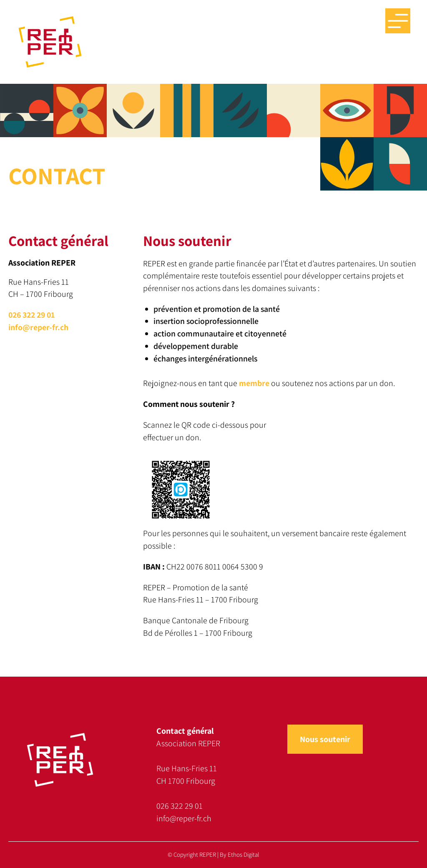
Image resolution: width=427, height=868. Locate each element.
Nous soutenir (325, 739)
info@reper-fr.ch (38, 327)
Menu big (398, 21)
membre (254, 383)
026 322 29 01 (31, 315)
